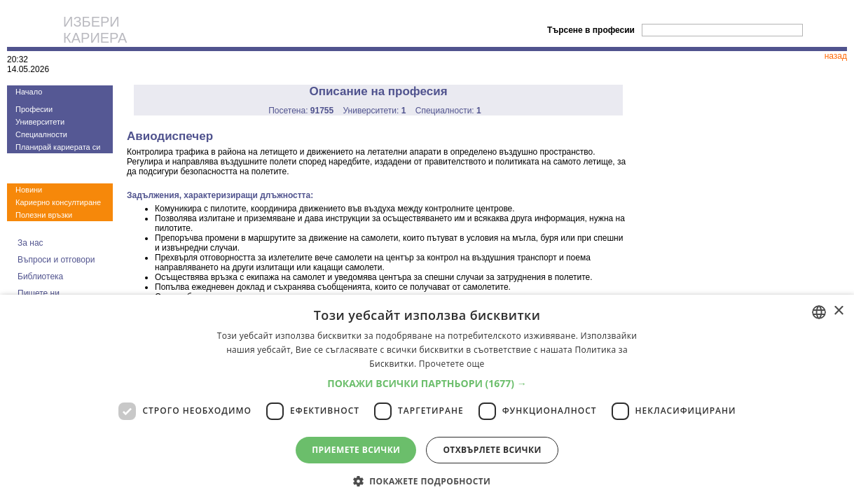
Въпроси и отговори (56, 260)
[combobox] (819, 312)
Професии (34, 109)
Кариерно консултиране (58, 202)
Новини (29, 190)
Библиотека (40, 276)
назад (836, 56)
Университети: (375, 111)
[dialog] (427, 399)
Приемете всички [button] (356, 450)
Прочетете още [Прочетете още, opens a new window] (452, 364)
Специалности (41, 134)
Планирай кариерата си (58, 147)
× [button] (838, 311)
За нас (30, 243)
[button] (427, 383)
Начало (29, 92)
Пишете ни (39, 293)
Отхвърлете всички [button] (492, 450)
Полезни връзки (44, 215)
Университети (40, 122)
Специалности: (448, 111)
